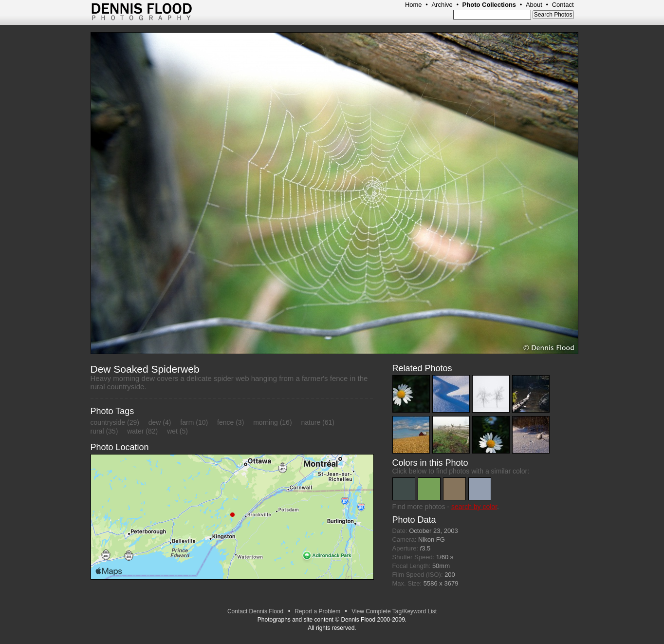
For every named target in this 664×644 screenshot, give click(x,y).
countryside (108, 422)
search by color (474, 507)
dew (155, 422)
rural (97, 431)
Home (414, 5)
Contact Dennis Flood (255, 611)
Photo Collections (489, 5)
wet (172, 431)
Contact (563, 5)
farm (187, 422)
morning (266, 422)
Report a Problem (317, 611)
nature (311, 422)
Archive (442, 5)
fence (225, 422)
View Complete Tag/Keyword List (394, 611)
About (534, 5)
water (135, 431)
